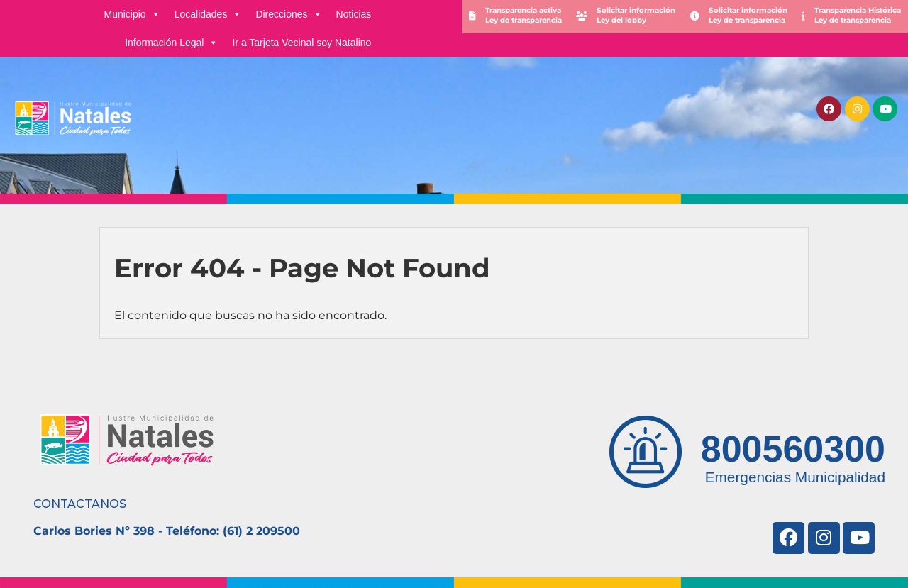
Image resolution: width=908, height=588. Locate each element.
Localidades (208, 14)
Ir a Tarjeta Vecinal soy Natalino (301, 43)
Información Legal (171, 43)
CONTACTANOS (80, 504)
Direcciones (288, 14)
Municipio (132, 14)
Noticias (354, 14)
